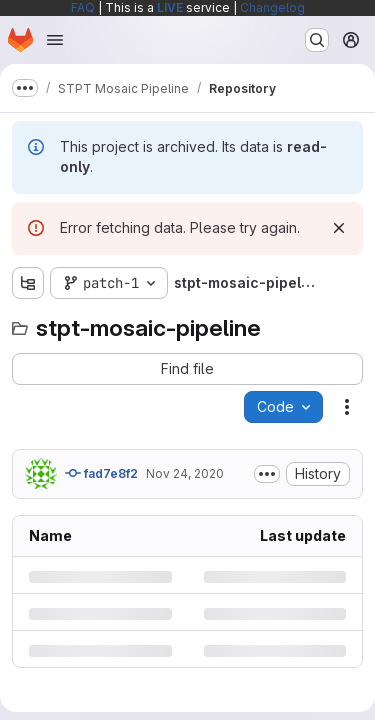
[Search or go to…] (317, 40)
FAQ (83, 7)
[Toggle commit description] (267, 474)
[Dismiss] (339, 228)
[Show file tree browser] (28, 283)
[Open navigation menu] (55, 40)
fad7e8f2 (101, 473)
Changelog (272, 7)
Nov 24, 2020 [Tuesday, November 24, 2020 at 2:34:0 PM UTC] (185, 473)
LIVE (170, 7)
